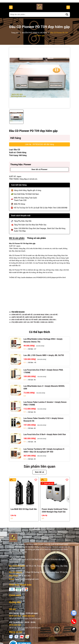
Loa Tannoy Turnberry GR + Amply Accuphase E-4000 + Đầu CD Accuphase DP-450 (44, 452)
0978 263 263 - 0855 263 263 (22, 618)
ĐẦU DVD (53, 321)
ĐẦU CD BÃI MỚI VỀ (18, 321)
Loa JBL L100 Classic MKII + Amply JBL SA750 (44, 357)
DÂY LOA (27, 324)
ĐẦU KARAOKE (44, 321)
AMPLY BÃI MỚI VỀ (18, 319)
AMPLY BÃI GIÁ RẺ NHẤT (33, 319)
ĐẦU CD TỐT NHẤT (32, 321)
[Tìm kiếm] (67, 16)
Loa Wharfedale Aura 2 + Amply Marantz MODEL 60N (44, 389)
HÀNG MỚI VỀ (16, 316)
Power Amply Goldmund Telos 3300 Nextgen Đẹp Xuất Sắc (55, 512)
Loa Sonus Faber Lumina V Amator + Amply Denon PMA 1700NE (45, 405)
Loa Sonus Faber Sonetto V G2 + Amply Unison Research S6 (43, 421)
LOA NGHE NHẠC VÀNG (41, 316)
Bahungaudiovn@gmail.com (27, 581)
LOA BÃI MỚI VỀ (27, 316)
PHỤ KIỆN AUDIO (17, 324)
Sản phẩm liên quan (40, 468)
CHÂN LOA (44, 324)
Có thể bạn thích (39, 334)
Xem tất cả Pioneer (39, 171)
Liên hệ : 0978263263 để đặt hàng (39, 146)
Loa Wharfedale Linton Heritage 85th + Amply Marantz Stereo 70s (43, 342)
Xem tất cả (39, 474)
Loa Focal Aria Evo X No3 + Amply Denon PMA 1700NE (43, 373)
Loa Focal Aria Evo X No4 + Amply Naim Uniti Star (45, 436)
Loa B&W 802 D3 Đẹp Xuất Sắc (24, 511)
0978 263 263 (25, 577)
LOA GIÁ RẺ (54, 316)
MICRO (51, 324)
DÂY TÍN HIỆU (35, 324)
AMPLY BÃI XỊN (47, 319)
